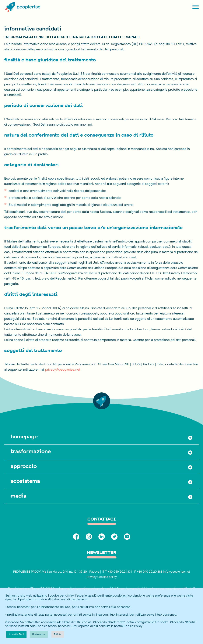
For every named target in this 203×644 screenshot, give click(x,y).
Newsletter (102, 553)
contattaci (102, 519)
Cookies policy (107, 577)
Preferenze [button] (39, 634)
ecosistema (25, 481)
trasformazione (31, 451)
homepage (24, 436)
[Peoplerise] (22, 7)
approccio (24, 466)
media (19, 496)
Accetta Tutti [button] (16, 634)
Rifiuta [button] (58, 634)
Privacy (92, 577)
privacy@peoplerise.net (63, 369)
